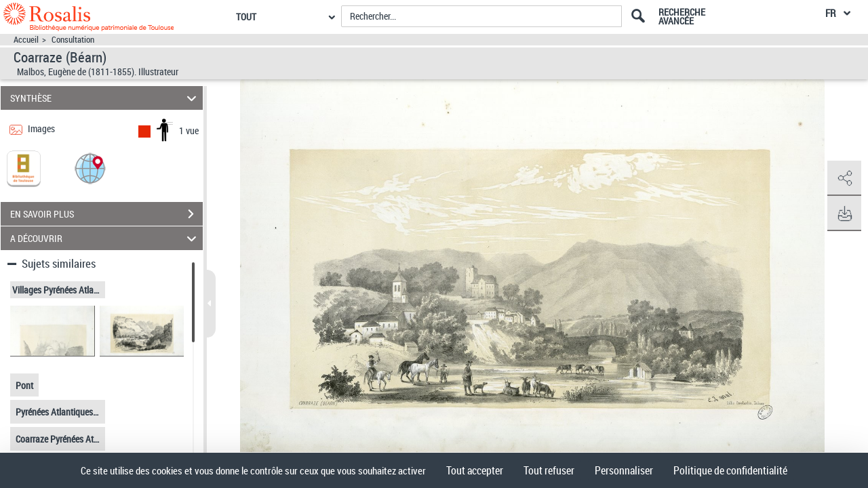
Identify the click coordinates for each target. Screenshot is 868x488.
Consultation (73, 40)
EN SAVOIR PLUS (106, 214)
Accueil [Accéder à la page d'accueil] (26, 40)
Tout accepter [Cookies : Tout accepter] (475, 470)
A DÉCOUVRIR (105, 238)
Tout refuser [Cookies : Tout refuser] (549, 470)
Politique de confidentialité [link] (730, 470)
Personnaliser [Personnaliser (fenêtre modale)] (624, 470)
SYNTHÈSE (105, 98)
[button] (90, 168)
